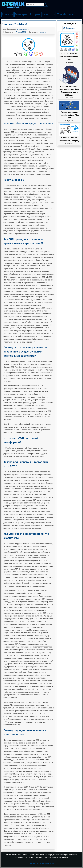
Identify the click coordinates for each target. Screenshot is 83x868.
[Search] (46, 5)
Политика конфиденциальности (41, 864)
